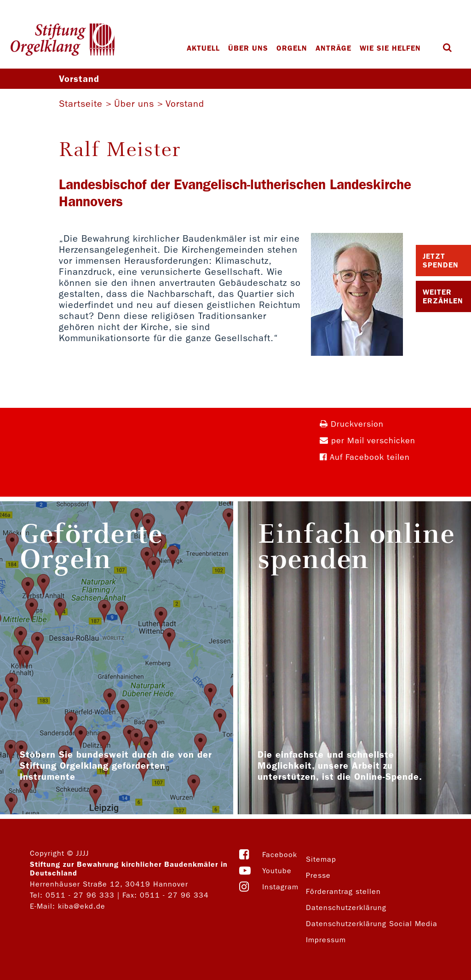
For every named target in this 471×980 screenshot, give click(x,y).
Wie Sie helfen (390, 48)
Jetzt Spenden (441, 261)
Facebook (280, 855)
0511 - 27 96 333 (80, 895)
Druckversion (352, 424)
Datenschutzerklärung (346, 908)
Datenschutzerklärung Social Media (372, 924)
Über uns (248, 48)
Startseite (81, 104)
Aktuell (203, 48)
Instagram (280, 887)
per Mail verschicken (368, 441)
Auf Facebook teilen (365, 457)
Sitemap (321, 859)
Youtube (277, 871)
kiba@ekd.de (82, 906)
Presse (318, 875)
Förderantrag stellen (343, 891)
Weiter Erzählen (443, 296)
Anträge (333, 48)
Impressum (326, 940)
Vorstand (185, 104)
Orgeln (292, 48)
